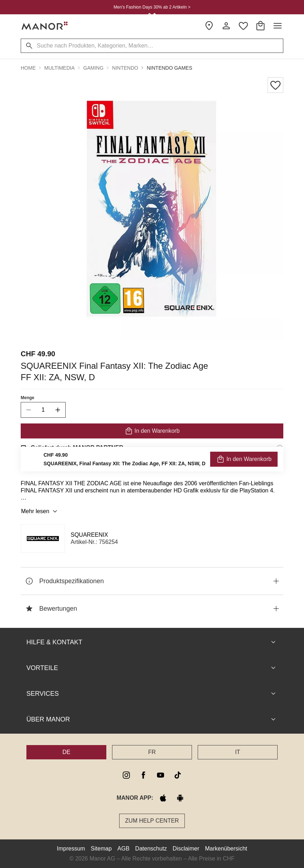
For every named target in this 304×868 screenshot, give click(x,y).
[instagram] (126, 775)
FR (152, 752)
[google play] (180, 798)
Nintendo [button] (125, 68)
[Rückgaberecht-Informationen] (280, 468)
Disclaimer (186, 849)
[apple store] (163, 798)
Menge (27, 398)
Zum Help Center (152, 821)
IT (238, 752)
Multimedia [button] (59, 68)
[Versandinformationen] (280, 448)
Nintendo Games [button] (169, 68)
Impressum (71, 849)
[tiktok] (178, 775)
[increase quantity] (58, 410)
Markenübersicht (226, 849)
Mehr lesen (40, 511)
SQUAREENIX (89, 535)
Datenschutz (151, 849)
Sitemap (101, 849)
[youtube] (161, 775)
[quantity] (43, 410)
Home (28, 68)
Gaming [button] (93, 68)
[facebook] (143, 775)
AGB (123, 849)
